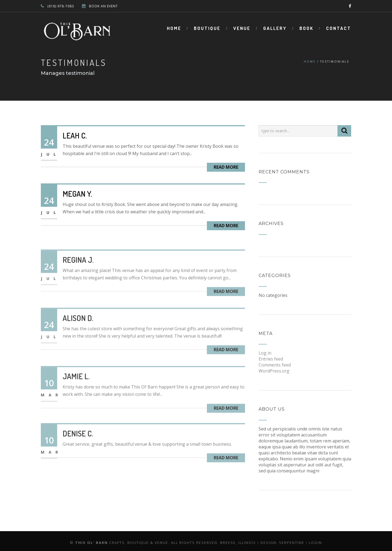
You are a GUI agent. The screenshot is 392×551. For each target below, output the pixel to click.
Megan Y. (77, 194)
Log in (265, 353)
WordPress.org (274, 371)
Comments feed (275, 365)
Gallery (275, 28)
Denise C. (78, 444)
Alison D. (78, 331)
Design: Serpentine (282, 543)
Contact (339, 28)
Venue (242, 28)
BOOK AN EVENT (103, 6)
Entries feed (271, 359)
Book (306, 28)
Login (316, 543)
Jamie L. (76, 389)
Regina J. (78, 273)
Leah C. (75, 136)
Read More (226, 167)
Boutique (207, 28)
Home (174, 28)
